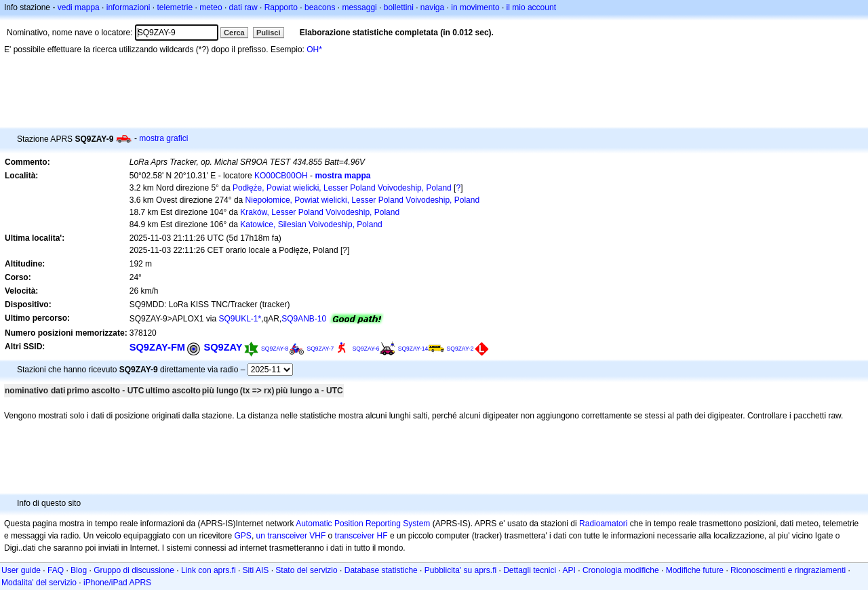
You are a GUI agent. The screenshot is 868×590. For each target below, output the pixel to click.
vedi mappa (79, 7)
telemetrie (175, 7)
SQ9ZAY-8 (275, 349)
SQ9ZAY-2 (460, 349)
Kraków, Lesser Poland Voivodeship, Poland (320, 212)
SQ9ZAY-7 (321, 349)
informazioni (129, 7)
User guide (21, 570)
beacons (320, 7)
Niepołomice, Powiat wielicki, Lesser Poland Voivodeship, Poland (363, 200)
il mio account (531, 7)
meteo (211, 7)
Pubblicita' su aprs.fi (460, 570)
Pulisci (268, 33)
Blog (79, 570)
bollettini (399, 7)
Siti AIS (256, 570)
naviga (432, 7)
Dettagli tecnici (530, 570)
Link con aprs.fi (209, 570)
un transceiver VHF (291, 536)
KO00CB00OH (281, 176)
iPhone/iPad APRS (117, 583)
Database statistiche (381, 570)
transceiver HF (361, 536)
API (569, 570)
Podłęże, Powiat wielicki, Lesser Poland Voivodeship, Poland (342, 188)
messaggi (359, 7)
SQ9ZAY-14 (413, 349)
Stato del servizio (306, 570)
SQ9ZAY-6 (366, 349)
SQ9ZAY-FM (157, 347)
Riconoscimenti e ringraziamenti (788, 570)
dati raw (243, 7)
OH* (314, 50)
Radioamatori (603, 524)
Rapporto (281, 7)
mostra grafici (163, 138)
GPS (243, 536)
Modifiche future (695, 570)
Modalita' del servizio (39, 583)
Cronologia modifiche (621, 570)
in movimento (475, 7)
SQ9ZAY (223, 347)
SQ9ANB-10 (304, 319)
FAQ (56, 570)
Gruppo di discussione (134, 570)
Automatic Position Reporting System (363, 524)
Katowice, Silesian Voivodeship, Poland (311, 224)
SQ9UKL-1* (240, 319)
